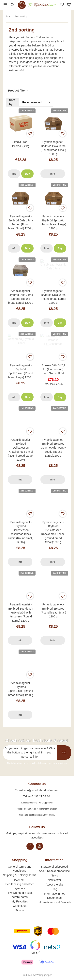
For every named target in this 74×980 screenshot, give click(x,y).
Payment (20, 880)
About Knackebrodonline (54, 871)
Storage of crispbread (54, 867)
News (54, 875)
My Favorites (20, 901)
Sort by (12, 102)
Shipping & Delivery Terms (20, 875)
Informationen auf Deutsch (54, 902)
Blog (54, 889)
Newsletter (54, 880)
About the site (54, 885)
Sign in (20, 910)
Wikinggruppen (44, 975)
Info (14, 174)
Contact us (20, 906)
